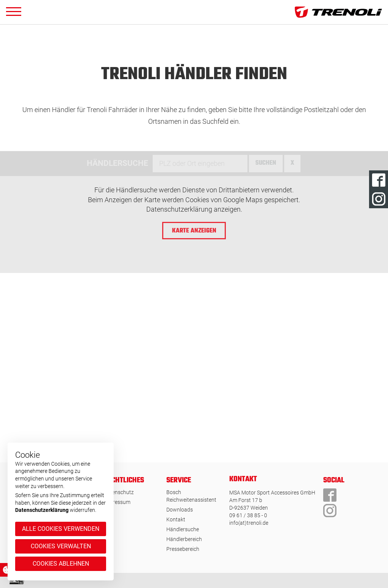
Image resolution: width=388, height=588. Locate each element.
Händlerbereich (184, 539)
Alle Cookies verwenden (61, 529)
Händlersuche (183, 529)
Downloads (180, 510)
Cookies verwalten (61, 546)
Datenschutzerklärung (42, 510)
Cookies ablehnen (61, 564)
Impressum (117, 502)
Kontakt (176, 519)
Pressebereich (183, 549)
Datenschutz (119, 492)
